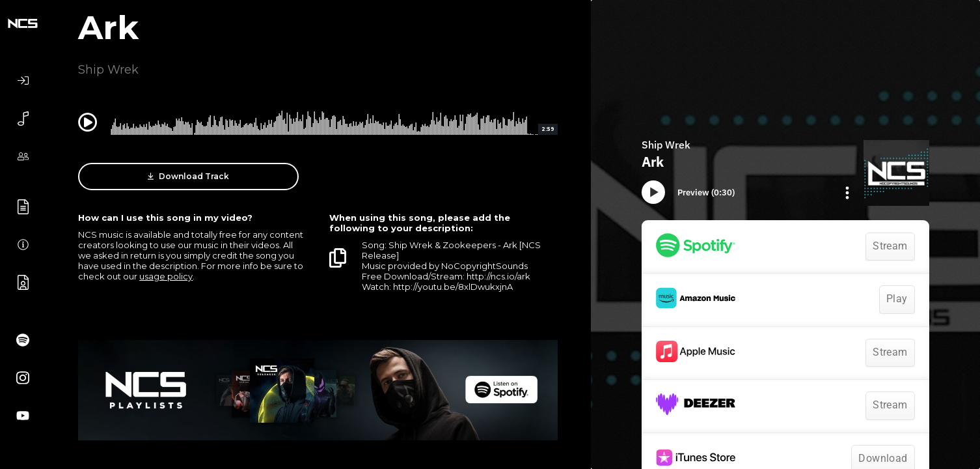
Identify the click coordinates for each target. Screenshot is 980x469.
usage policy (166, 276)
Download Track (188, 177)
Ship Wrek (108, 70)
